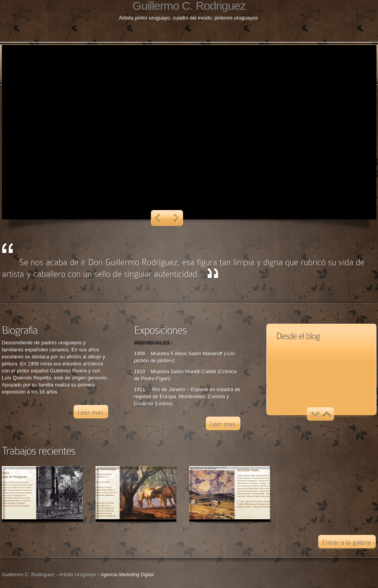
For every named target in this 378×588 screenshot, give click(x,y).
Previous (158, 218)
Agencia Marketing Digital (127, 575)
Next (177, 218)
